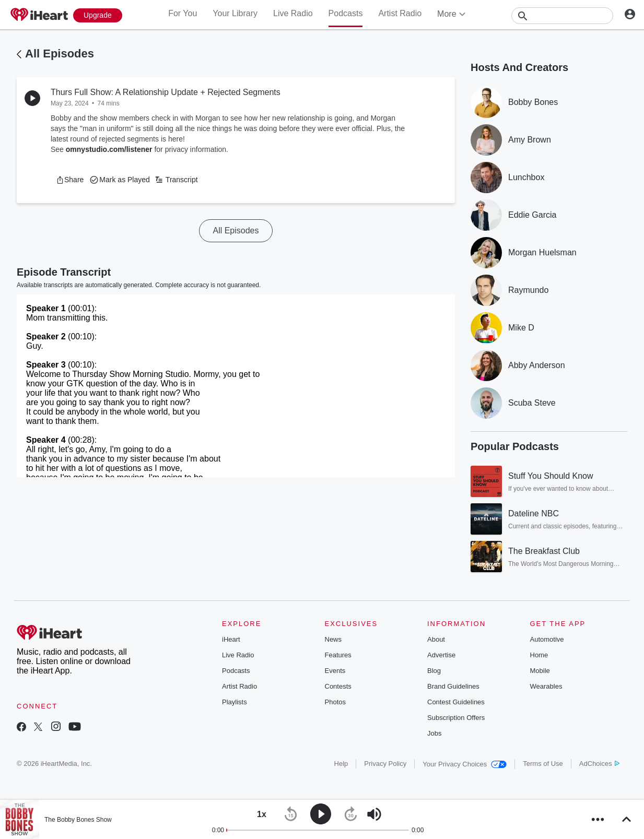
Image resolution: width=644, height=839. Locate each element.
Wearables (546, 686)
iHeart (231, 639)
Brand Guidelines (453, 686)
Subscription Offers (456, 718)
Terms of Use (543, 764)
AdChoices (599, 764)
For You (183, 13)
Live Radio (293, 13)
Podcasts (346, 13)
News (333, 639)
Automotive (547, 639)
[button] (70, 180)
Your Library (235, 13)
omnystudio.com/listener (109, 149)
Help (341, 764)
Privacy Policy (385, 764)
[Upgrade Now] (98, 15)
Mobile (540, 671)
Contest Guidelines (456, 702)
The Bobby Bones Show (78, 820)
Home (539, 655)
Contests (338, 686)
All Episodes (60, 54)
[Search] (562, 16)
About (436, 639)
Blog (434, 671)
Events (335, 671)
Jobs (434, 733)
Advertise (441, 655)
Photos (335, 702)
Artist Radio (400, 13)
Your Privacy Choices (465, 764)
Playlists (235, 702)
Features (338, 655)
